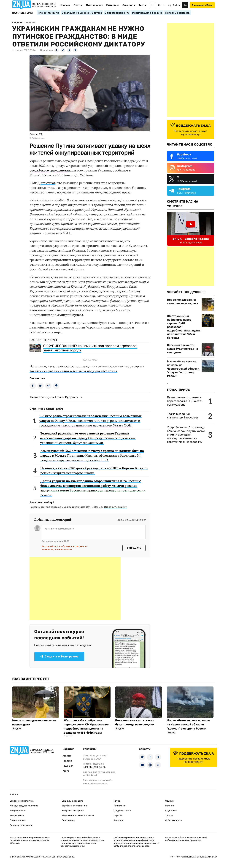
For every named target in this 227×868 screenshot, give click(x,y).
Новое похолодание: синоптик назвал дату (182, 302)
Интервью (113, 5)
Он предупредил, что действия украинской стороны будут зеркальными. (88, 438)
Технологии (120, 806)
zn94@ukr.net (90, 775)
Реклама (67, 761)
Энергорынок (17, 815)
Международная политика (24, 806)
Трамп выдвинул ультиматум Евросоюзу (183, 416)
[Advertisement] (75, 589)
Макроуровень (18, 811)
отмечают (48, 183)
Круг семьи (171, 811)
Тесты (143, 5)
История (170, 806)
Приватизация (18, 820)
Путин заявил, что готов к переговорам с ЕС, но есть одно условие (185, 401)
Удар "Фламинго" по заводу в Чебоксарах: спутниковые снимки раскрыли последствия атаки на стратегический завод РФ (186, 435)
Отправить (134, 548)
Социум (169, 801)
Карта (66, 771)
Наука (117, 801)
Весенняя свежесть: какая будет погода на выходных (182, 349)
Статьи (78, 5)
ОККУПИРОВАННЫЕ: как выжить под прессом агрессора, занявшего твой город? (90, 348)
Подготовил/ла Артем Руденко (54, 397)
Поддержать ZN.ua (202, 5)
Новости (65, 5)
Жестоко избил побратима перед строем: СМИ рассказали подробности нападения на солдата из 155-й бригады (184, 327)
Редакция (68, 766)
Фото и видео (94, 5)
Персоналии (68, 820)
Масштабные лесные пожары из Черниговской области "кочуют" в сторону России (183, 369)
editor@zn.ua (101, 783)
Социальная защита (72, 801)
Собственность (173, 820)
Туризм (169, 815)
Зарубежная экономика (75, 806)
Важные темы (23, 13)
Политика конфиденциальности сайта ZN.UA (194, 857)
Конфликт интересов (73, 811)
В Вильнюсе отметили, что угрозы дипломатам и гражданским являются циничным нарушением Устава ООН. (91, 421)
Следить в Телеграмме (59, 656)
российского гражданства (50, 170)
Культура (118, 820)
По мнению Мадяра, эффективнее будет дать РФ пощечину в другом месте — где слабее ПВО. (92, 455)
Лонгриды (129, 5)
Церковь (118, 815)
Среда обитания (122, 811)
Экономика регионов (21, 825)
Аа (185, 5)
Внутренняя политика (22, 801)
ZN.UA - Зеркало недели (191, 239)
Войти (176, 5)
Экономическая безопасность (78, 815)
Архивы (67, 756)
